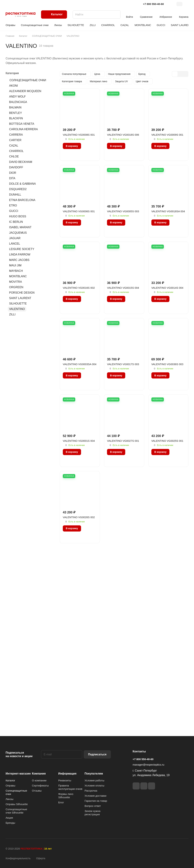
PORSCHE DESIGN (22, 293)
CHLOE (14, 156)
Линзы (9, 799)
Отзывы (37, 791)
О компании (39, 780)
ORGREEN (16, 287)
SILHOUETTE (18, 304)
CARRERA (16, 135)
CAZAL (14, 146)
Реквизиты (65, 780)
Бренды (10, 823)
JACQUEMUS (18, 233)
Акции (9, 818)
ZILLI (12, 314)
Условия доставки (95, 796)
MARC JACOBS (19, 260)
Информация (67, 774)
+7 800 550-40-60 (153, 4)
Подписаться (97, 754)
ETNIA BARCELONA (22, 200)
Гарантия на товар (96, 801)
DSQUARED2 (18, 189)
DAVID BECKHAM (21, 162)
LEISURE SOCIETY (22, 249)
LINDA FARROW (20, 255)
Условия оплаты (94, 786)
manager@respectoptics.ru (148, 765)
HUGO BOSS (18, 216)
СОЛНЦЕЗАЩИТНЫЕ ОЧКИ (28, 80)
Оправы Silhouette (17, 804)
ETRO (13, 205)
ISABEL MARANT (20, 227)
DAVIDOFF (16, 167)
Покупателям (94, 774)
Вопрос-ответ (93, 806)
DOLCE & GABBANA (22, 184)
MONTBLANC (18, 276)
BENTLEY (16, 113)
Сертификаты (40, 786)
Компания (39, 774)
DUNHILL (15, 195)
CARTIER (15, 140)
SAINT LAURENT (20, 298)
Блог (61, 802)
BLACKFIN (16, 118)
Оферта (41, 858)
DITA (12, 178)
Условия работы (94, 780)
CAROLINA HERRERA (24, 129)
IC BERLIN (16, 222)
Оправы (10, 786)
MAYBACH (16, 271)
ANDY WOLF (17, 97)
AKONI (14, 86)
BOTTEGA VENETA (22, 124)
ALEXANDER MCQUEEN (25, 91)
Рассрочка (91, 791)
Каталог (10, 780)
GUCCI (14, 211)
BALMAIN (15, 107)
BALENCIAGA (18, 102)
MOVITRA (16, 282)
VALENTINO (17, 309)
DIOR (13, 173)
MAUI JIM (15, 265)
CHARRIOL (16, 151)
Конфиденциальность (18, 858)
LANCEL (15, 244)
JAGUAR (15, 238)
